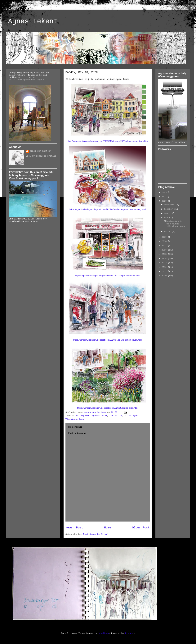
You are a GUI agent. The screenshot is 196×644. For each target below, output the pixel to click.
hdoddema (104, 633)
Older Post (141, 528)
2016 (165, 250)
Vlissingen (131, 416)
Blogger (130, 633)
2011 (165, 271)
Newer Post (74, 528)
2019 (165, 237)
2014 (165, 259)
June (167, 213)
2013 (165, 263)
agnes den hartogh (40, 151)
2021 (165, 197)
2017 (165, 246)
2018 (165, 241)
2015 (165, 254)
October (169, 209)
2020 (165, 201)
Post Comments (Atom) (96, 534)
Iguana (96, 416)
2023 (165, 192)
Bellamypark (83, 416)
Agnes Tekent (33, 22)
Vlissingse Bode (75, 419)
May (167, 218)
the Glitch (116, 416)
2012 (165, 267)
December (170, 205)
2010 (165, 276)
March (168, 232)
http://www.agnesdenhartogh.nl (27, 80)
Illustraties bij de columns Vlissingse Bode (174, 224)
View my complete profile (41, 156)
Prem (105, 416)
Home (108, 528)
